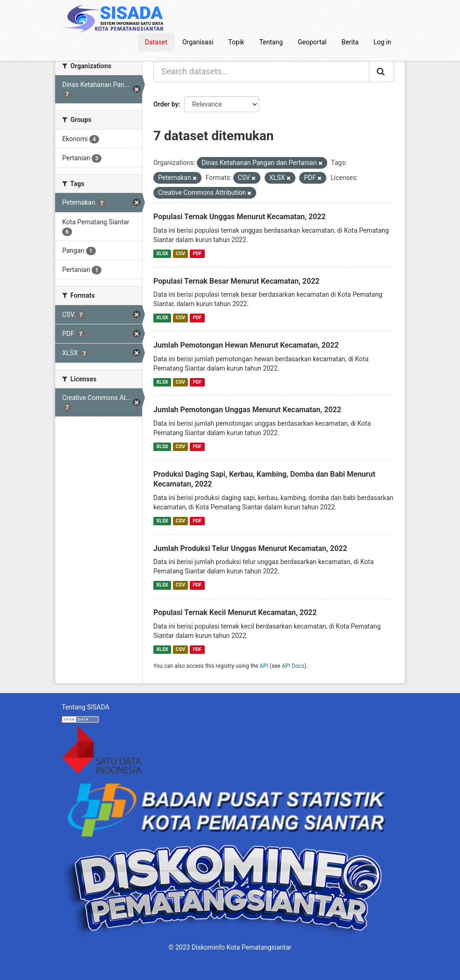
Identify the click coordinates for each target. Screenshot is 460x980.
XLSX (162, 254)
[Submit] (381, 72)
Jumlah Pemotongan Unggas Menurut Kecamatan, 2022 (247, 410)
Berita (350, 42)
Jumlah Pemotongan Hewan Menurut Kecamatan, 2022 (246, 345)
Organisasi (198, 42)
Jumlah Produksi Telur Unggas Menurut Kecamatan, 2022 (250, 548)
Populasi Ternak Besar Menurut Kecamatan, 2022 (237, 281)
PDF (197, 254)
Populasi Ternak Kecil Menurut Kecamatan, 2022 (235, 612)
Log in (382, 42)
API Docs (293, 666)
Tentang (271, 42)
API (264, 666)
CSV (180, 254)
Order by (166, 104)
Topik (236, 42)
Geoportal (312, 42)
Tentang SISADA (86, 707)
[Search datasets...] (261, 72)
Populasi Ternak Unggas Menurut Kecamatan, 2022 (240, 217)
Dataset (156, 42)
